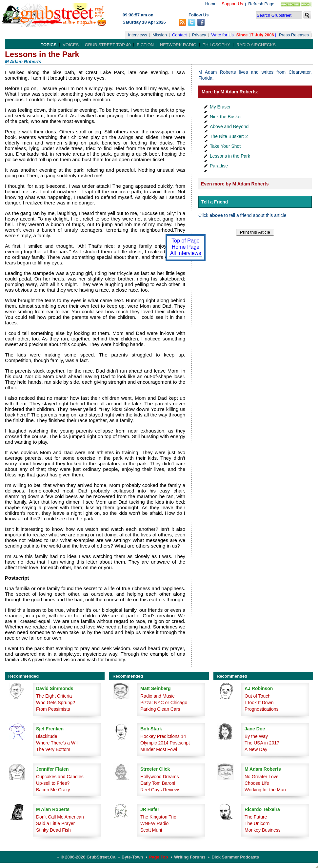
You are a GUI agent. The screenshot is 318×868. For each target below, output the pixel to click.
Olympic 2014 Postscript (165, 743)
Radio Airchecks (256, 45)
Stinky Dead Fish (53, 830)
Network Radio (178, 45)
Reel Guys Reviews (160, 790)
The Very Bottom (53, 749)
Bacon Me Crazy (53, 790)
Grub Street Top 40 (108, 45)
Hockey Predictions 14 (163, 736)
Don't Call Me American (60, 817)
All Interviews (186, 253)
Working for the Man (265, 790)
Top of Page (185, 241)
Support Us (232, 4)
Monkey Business (263, 830)
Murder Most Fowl (159, 749)
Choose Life (257, 783)
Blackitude (47, 736)
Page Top (159, 857)
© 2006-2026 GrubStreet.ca (88, 857)
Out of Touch (258, 696)
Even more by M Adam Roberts (235, 184)
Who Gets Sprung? (56, 703)
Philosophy (217, 45)
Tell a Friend (215, 202)
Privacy (199, 35)
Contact (179, 35)
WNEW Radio (154, 823)
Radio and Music (157, 696)
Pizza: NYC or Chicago (164, 703)
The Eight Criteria (54, 696)
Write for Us (222, 35)
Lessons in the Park (230, 156)
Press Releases (294, 35)
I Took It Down (259, 703)
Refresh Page (261, 4)
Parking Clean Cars (160, 709)
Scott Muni (151, 830)
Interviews (138, 35)
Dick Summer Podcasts (235, 857)
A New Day (256, 749)
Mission (160, 35)
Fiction (145, 45)
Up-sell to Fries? (53, 783)
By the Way (256, 736)
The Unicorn (257, 823)
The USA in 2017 (262, 743)
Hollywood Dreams (159, 777)
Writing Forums (190, 857)
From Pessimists (53, 709)
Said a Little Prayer (55, 823)
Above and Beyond (229, 126)
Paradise (219, 166)
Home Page (186, 247)
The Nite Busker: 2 (229, 136)
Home (211, 4)
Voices (71, 45)
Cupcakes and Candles (60, 777)
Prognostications (262, 709)
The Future (256, 817)
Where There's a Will (57, 743)
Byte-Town (132, 857)
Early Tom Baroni (158, 783)
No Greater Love (262, 777)
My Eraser (220, 107)
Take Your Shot (225, 146)
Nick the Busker (226, 117)
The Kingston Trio (158, 817)
